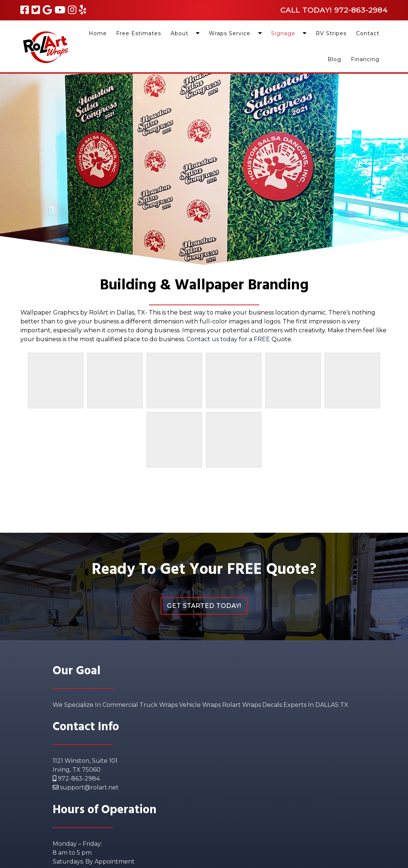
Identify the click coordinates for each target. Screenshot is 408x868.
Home (98, 33)
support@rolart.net (86, 787)
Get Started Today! (204, 606)
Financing (365, 59)
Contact (368, 33)
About (180, 33)
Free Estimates (139, 33)
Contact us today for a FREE (229, 339)
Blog (334, 59)
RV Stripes (331, 33)
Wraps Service (230, 33)
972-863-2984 (76, 779)
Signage (283, 33)
